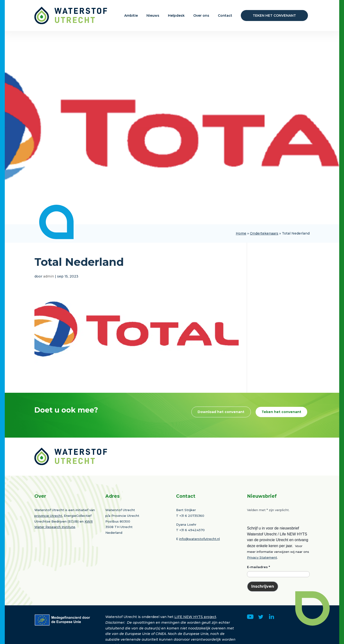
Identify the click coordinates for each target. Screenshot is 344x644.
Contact (225, 16)
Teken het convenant (274, 16)
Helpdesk (176, 16)
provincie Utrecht (48, 534)
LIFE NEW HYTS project (195, 635)
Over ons (201, 16)
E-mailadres (258, 586)
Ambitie (131, 16)
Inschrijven (263, 605)
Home (241, 233)
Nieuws (153, 16)
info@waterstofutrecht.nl (199, 557)
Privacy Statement (262, 576)
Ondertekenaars (264, 233)
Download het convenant (271, 412)
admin (49, 276)
